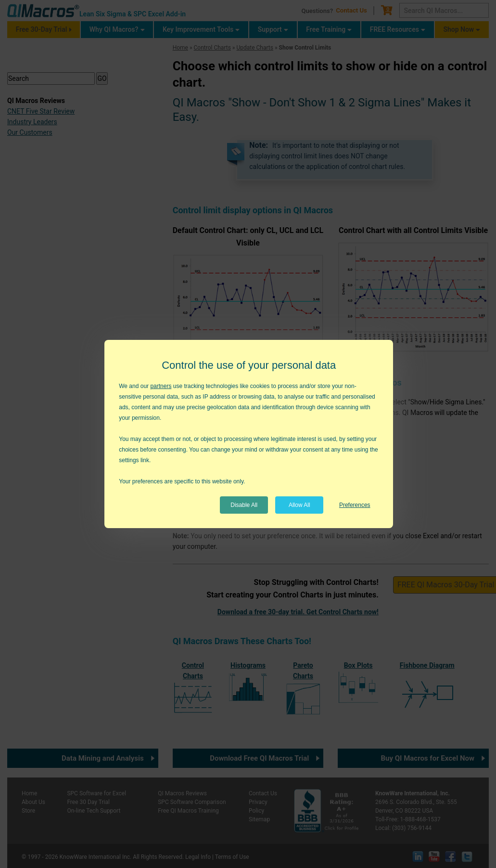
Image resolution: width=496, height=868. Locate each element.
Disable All (244, 505)
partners (161, 386)
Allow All (299, 505)
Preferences (355, 505)
